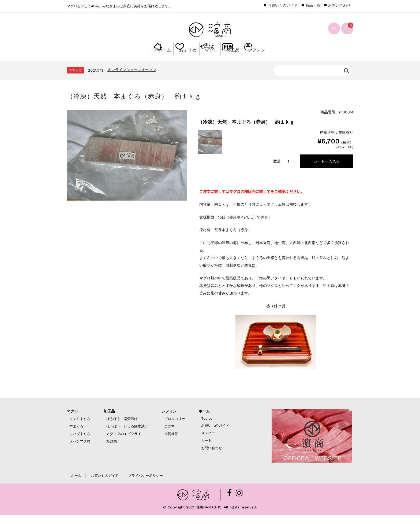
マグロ (210, 60)
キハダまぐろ (80, 443)
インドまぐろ (80, 428)
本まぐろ (76, 435)
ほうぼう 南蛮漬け (122, 428)
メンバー (208, 442)
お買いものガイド (283, 5)
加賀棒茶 (171, 443)
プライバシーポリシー (145, 484)
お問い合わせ (339, 5)
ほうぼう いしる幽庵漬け (127, 435)
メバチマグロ (80, 450)
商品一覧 (313, 5)
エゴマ (169, 435)
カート (206, 449)
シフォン (279, 60)
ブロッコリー (175, 428)
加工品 (243, 60)
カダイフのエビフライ (124, 443)
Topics (207, 427)
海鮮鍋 (112, 450)
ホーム (140, 60)
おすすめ (175, 60)
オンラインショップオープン (132, 78)
